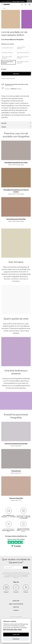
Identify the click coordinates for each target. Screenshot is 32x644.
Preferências (16, 639)
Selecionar (16, 74)
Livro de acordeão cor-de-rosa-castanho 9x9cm (15, 33)
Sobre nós (16, 607)
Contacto (16, 610)
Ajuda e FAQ (16, 600)
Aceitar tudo (16, 635)
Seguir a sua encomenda (16, 604)
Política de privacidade (16, 617)
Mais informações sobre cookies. (13, 630)
